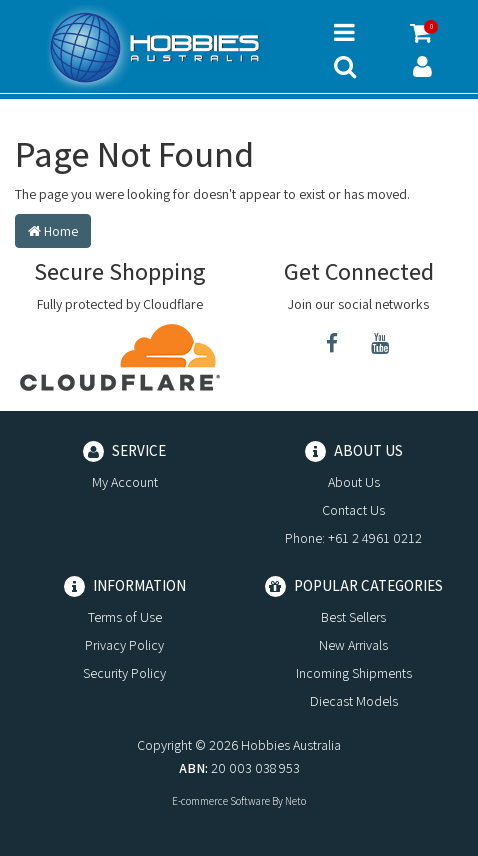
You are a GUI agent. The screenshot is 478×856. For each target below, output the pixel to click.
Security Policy (124, 673)
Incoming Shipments (354, 673)
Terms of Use (125, 617)
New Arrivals (353, 645)
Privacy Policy (124, 645)
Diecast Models (354, 701)
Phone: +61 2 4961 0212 (353, 538)
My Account (125, 482)
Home (53, 231)
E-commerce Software (221, 801)
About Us (354, 482)
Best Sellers (353, 617)
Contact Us (353, 510)
